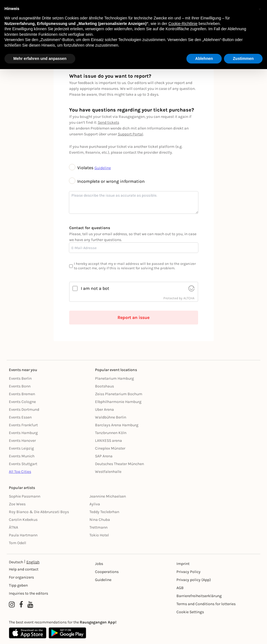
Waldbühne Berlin (111, 417)
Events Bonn (20, 386)
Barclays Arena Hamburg (117, 425)
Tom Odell (18, 543)
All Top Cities (20, 472)
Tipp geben (18, 585)
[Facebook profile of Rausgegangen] (21, 605)
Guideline (103, 168)
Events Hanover (22, 441)
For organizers (21, 577)
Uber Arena (104, 410)
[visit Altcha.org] (191, 288)
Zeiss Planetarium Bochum (119, 394)
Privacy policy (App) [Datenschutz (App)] (194, 580)
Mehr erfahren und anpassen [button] (40, 59)
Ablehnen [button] (204, 59)
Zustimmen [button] (243, 59)
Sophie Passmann (25, 496)
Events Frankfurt (23, 425)
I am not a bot (95, 288)
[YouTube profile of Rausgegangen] (30, 605)
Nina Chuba (100, 520)
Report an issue (133, 317)
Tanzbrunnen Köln (111, 433)
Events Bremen (22, 394)
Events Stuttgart (23, 464)
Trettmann (98, 527)
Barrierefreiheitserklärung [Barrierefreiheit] (199, 596)
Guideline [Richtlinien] (103, 580)
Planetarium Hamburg (114, 378)
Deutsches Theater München (119, 464)
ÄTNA (13, 527)
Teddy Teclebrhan (104, 512)
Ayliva (95, 504)
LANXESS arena (108, 441)
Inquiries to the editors (28, 593)
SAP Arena (104, 456)
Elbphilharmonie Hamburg (118, 402)
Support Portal (130, 134)
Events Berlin (20, 378)
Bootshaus (104, 386)
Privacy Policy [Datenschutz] (189, 572)
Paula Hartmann (23, 535)
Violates (82, 168)
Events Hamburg (23, 433)
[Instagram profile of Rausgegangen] (12, 605)
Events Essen (20, 417)
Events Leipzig (21, 448)
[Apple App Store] (28, 633)
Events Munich (22, 456)
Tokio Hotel (99, 535)
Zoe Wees (17, 504)
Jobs (99, 564)
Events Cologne (22, 402)
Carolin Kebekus (23, 520)
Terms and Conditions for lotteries (206, 604)
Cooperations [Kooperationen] (107, 572)
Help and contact (24, 569)
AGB (180, 588)
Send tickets (108, 122)
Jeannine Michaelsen (108, 496)
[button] (260, 9)
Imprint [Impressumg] (183, 564)
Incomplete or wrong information (107, 181)
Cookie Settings (190, 612)
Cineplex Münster (110, 448)
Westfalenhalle (108, 472)
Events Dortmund (24, 410)
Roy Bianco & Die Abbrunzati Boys (39, 512)
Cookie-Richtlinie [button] (183, 24)
